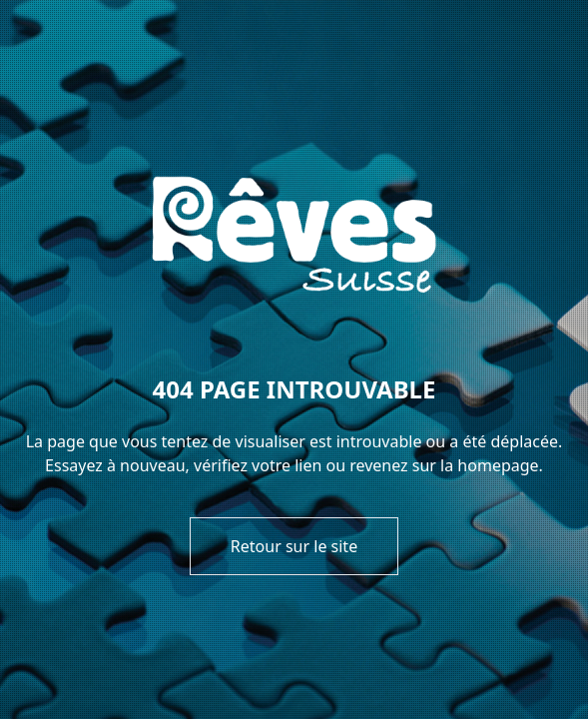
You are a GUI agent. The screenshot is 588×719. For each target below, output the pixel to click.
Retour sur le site (294, 546)
